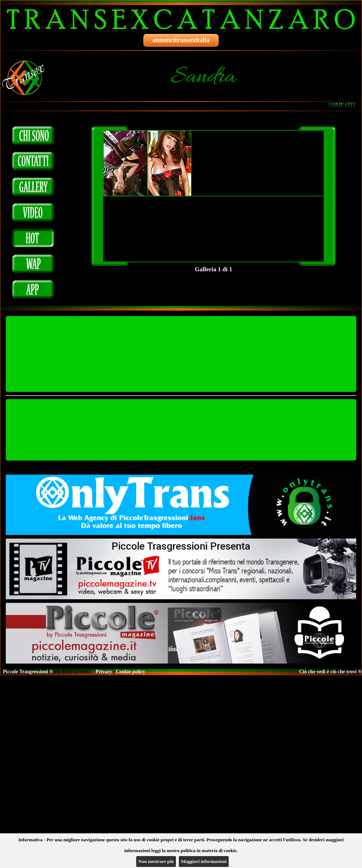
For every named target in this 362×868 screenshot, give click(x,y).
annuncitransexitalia (181, 40)
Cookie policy (130, 672)
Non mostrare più (156, 861)
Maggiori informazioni (204, 861)
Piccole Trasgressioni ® (28, 672)
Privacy (104, 672)
